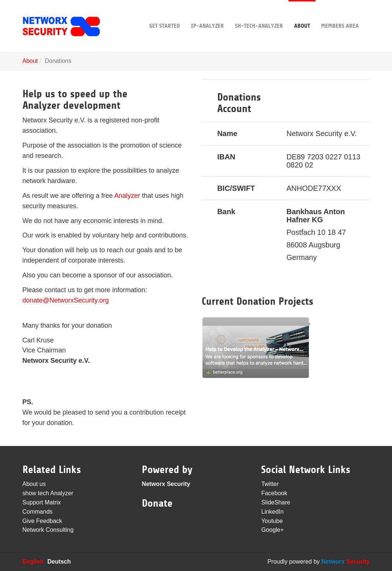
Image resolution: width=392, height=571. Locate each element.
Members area (340, 15)
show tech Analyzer (48, 493)
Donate (157, 503)
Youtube (272, 521)
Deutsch (59, 562)
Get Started (165, 15)
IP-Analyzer (207, 15)
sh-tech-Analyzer (259, 15)
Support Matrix (42, 502)
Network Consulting (48, 530)
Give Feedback (42, 521)
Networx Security (166, 484)
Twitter (270, 484)
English (33, 562)
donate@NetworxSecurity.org (66, 300)
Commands (38, 512)
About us (34, 484)
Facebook (274, 493)
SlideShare (276, 502)
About (302, 15)
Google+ (272, 530)
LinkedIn (272, 512)
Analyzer (127, 196)
